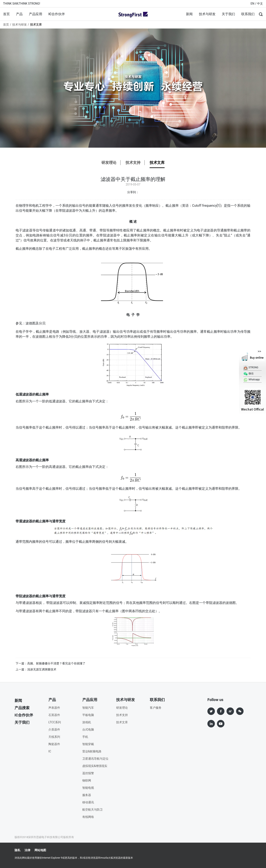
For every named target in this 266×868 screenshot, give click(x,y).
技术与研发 (207, 14)
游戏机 (87, 722)
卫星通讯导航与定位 (95, 759)
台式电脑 (88, 730)
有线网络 (88, 817)
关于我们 (228, 14)
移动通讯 (88, 802)
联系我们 (248, 14)
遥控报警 (88, 773)
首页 (6, 14)
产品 (19, 14)
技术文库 (157, 163)
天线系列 (54, 737)
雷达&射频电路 (92, 751)
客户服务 (156, 708)
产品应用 (36, 14)
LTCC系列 (55, 722)
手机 (85, 737)
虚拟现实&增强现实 (95, 766)
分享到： (133, 192)
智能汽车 (88, 708)
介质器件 (54, 730)
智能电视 (88, 788)
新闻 (189, 14)
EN (252, 4)
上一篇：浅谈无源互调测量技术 (36, 669)
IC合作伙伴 (57, 14)
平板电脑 (88, 715)
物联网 (87, 780)
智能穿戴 (88, 744)
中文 (260, 4)
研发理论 (109, 163)
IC (50, 751)
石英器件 (54, 715)
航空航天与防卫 (92, 810)
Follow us (215, 700)
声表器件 (54, 708)
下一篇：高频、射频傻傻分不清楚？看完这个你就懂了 (50, 663)
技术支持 (133, 163)
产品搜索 (22, 708)
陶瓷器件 (54, 744)
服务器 (87, 795)
